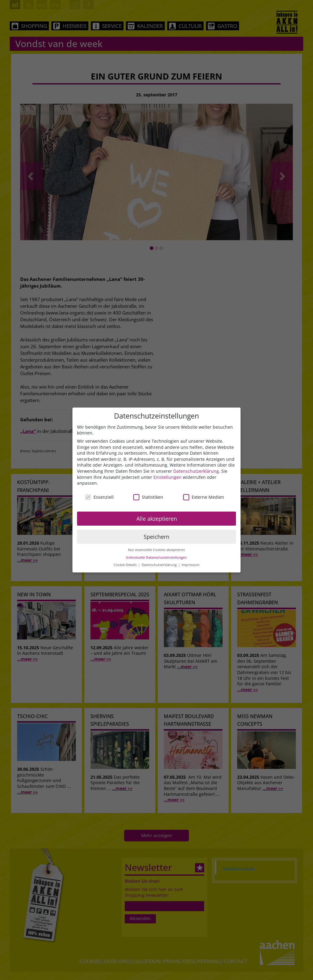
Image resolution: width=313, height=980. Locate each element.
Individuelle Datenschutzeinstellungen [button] (156, 557)
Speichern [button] (156, 537)
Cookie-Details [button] (126, 565)
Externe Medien (204, 497)
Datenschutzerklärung (196, 471)
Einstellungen (168, 477)
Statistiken (148, 497)
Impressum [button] (190, 565)
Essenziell (99, 497)
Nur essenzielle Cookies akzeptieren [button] (156, 550)
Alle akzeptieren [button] (157, 519)
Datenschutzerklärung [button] (160, 565)
